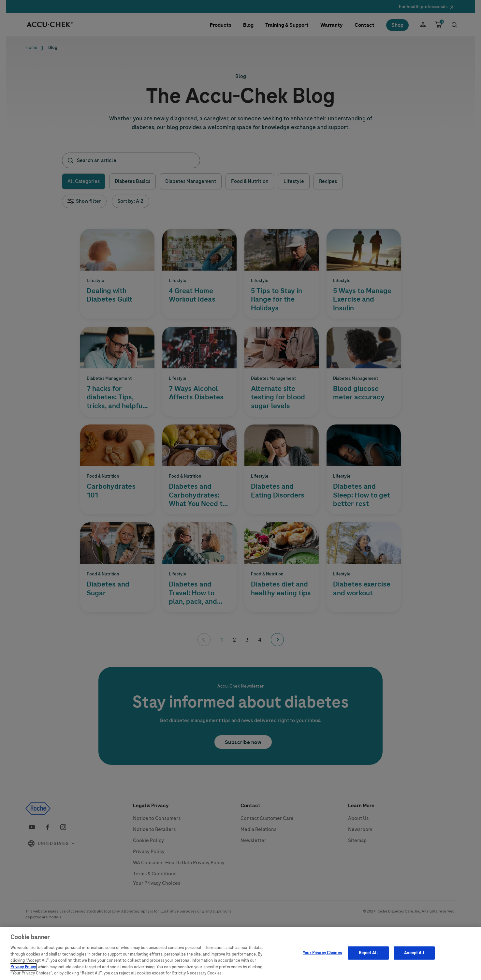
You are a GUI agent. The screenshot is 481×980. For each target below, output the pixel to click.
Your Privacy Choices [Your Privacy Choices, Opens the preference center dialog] (322, 953)
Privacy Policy (23, 967)
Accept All (414, 953)
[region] (241, 953)
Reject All (368, 953)
